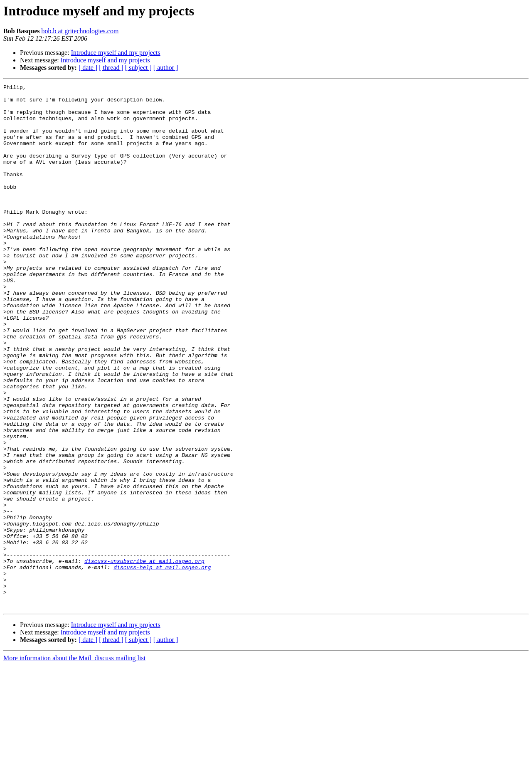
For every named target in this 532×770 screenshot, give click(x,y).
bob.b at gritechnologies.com (80, 31)
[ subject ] (138, 68)
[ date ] (88, 68)
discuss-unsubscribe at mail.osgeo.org (144, 657)
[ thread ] (111, 68)
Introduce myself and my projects (116, 53)
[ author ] (166, 68)
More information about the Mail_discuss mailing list (74, 763)
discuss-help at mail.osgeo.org (162, 664)
